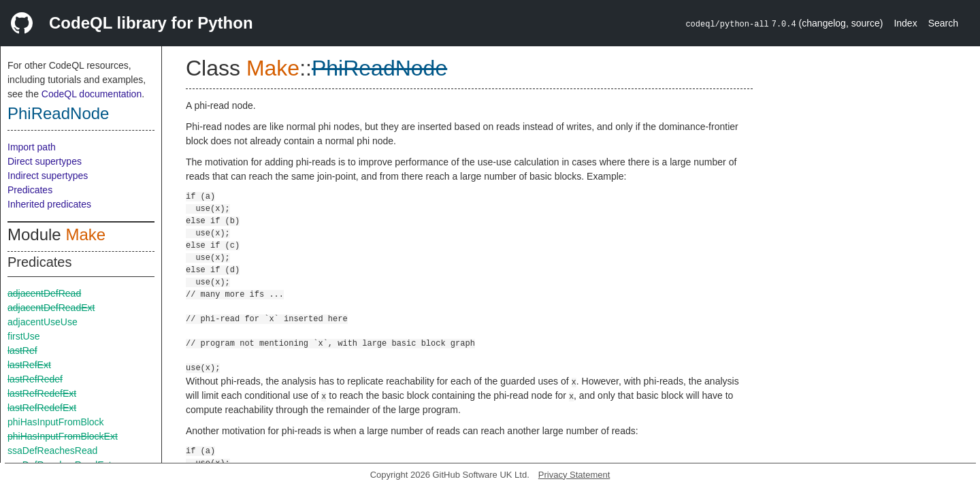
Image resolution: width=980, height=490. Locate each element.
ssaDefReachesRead (52, 451)
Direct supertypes (45, 161)
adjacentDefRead (44, 293)
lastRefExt (29, 365)
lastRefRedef (35, 379)
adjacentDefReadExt (51, 308)
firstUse (23, 336)
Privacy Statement (574, 475)
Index (905, 23)
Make (85, 234)
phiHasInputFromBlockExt (63, 436)
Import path (32, 147)
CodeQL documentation (92, 94)
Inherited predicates (49, 204)
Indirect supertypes (48, 176)
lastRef (22, 350)
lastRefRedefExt (42, 393)
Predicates (30, 190)
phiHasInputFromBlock (56, 422)
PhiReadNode (58, 113)
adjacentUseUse (43, 322)
